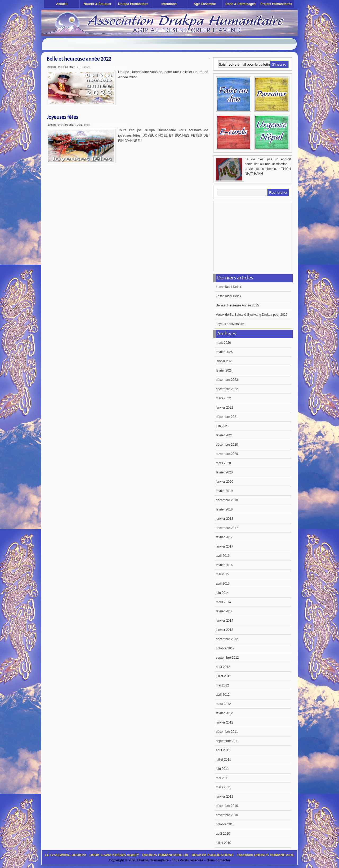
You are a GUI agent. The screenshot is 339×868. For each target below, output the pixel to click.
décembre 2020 (227, 445)
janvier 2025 (224, 361)
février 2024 (224, 370)
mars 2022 (223, 398)
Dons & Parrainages (240, 4)
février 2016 (224, 565)
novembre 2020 (227, 454)
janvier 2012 (224, 722)
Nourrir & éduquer (98, 4)
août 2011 (223, 750)
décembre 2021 (227, 417)
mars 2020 (223, 463)
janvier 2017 (224, 546)
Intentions (169, 4)
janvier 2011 (224, 797)
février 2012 (224, 713)
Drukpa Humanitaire (133, 4)
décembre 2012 (227, 639)
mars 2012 (223, 704)
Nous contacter (218, 860)
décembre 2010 (227, 806)
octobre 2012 (225, 648)
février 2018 (224, 509)
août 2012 (223, 667)
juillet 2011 (223, 759)
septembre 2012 (227, 658)
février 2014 (224, 611)
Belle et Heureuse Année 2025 (237, 305)
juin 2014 (222, 593)
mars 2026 (223, 343)
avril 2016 (223, 556)
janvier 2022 (224, 408)
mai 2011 (222, 778)
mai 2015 (222, 574)
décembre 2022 (227, 389)
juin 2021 (222, 426)
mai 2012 (222, 685)
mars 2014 (223, 602)
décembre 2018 (227, 500)
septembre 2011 (227, 741)
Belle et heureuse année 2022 (79, 59)
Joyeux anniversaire (230, 324)
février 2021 (224, 435)
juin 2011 (222, 769)
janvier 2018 (224, 519)
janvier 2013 (224, 630)
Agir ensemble (205, 4)
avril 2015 (223, 584)
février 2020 (224, 472)
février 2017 (224, 537)
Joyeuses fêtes (62, 117)
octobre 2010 (225, 824)
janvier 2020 (224, 482)
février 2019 (224, 491)
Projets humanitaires (276, 4)
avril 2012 (223, 695)
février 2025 (224, 352)
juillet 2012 (223, 676)
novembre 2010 (227, 815)
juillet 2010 (223, 843)
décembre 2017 (227, 528)
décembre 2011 (227, 732)
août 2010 (223, 834)
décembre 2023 (227, 380)
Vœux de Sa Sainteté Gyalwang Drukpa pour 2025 (252, 315)
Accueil (62, 4)
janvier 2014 (224, 621)
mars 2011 (223, 787)
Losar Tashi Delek (228, 287)
